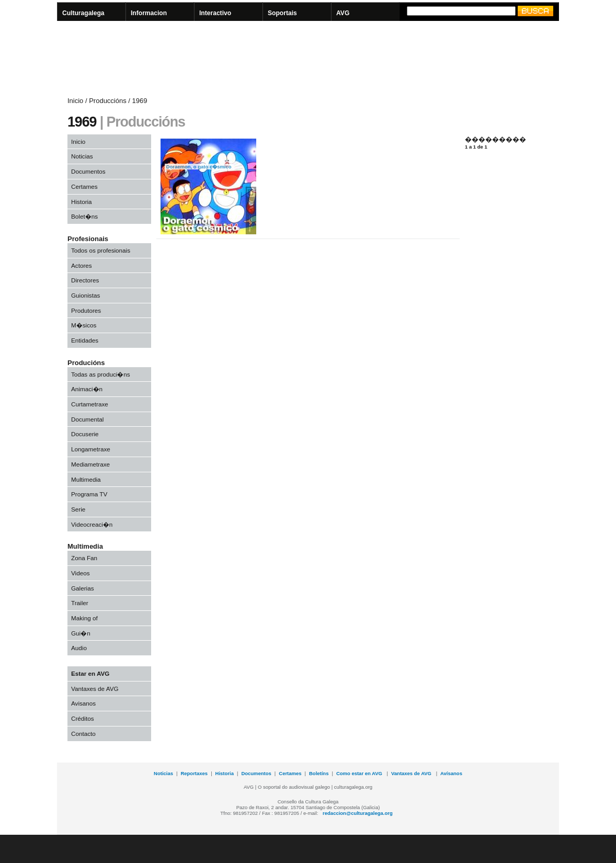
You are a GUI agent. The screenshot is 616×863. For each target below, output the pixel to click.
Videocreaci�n (92, 524)
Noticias (82, 156)
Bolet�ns (84, 216)
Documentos (88, 171)
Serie (78, 509)
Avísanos (451, 773)
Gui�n (81, 633)
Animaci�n (87, 389)
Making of (84, 618)
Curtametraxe (90, 404)
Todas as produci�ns (101, 374)
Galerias (83, 588)
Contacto (83, 734)
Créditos (83, 718)
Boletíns (319, 773)
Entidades (85, 340)
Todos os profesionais (101, 250)
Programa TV (89, 494)
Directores (85, 280)
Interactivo (215, 13)
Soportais (282, 13)
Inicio (78, 141)
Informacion (149, 13)
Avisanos (83, 703)
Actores (82, 265)
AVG (343, 13)
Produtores (86, 310)
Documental (87, 419)
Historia (82, 202)
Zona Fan (84, 558)
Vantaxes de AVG (95, 689)
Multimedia (86, 479)
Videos (81, 573)
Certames (84, 186)
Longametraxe (91, 449)
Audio (79, 648)
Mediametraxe (90, 464)
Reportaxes (194, 773)
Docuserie (85, 434)
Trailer (80, 603)
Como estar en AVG (360, 773)
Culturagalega (83, 13)
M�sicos (84, 325)
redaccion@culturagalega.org (358, 813)
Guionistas (85, 295)
